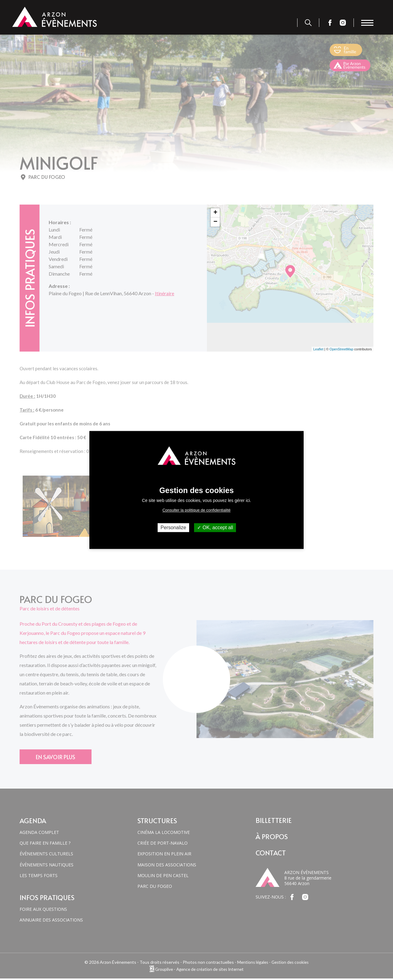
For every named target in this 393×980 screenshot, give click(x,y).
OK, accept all (215, 528)
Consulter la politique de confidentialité (197, 510)
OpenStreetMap (342, 349)
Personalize (174, 528)
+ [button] (215, 213)
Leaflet (318, 349)
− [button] (215, 222)
